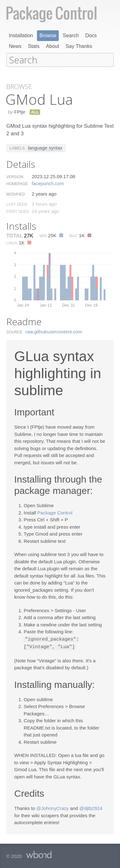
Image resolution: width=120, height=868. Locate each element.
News (15, 46)
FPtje (20, 111)
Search (71, 35)
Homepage (17, 183)
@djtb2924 (91, 807)
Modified (16, 194)
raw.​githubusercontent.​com (54, 331)
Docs (91, 35)
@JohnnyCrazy (53, 807)
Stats (33, 46)
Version (15, 176)
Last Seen (17, 204)
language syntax (45, 147)
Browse (48, 35)
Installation (21, 35)
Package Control (55, 512)
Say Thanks (79, 46)
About (52, 46)
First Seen (17, 211)
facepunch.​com (48, 183)
